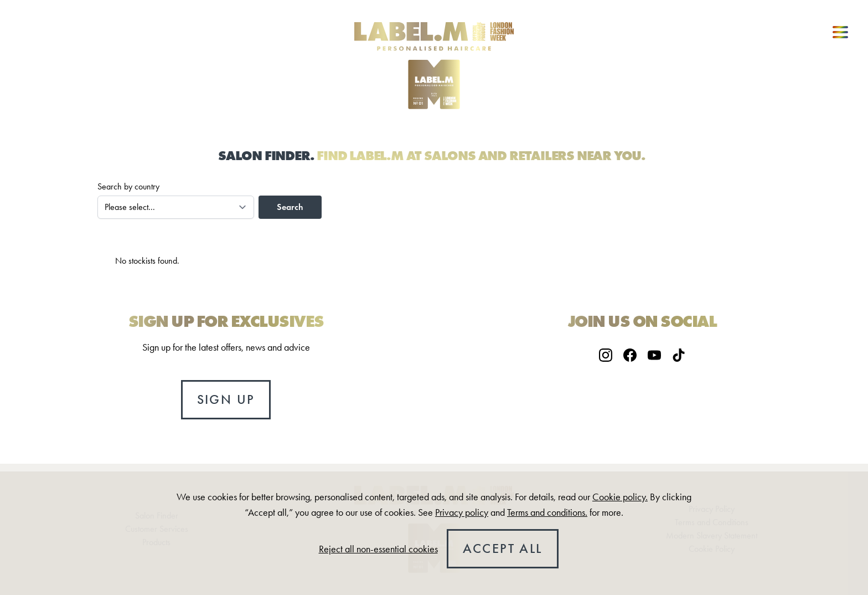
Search (290, 207)
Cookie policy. (620, 497)
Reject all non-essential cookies (378, 549)
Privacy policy (462, 512)
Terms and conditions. (547, 512)
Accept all (503, 548)
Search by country (128, 186)
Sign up (226, 399)
